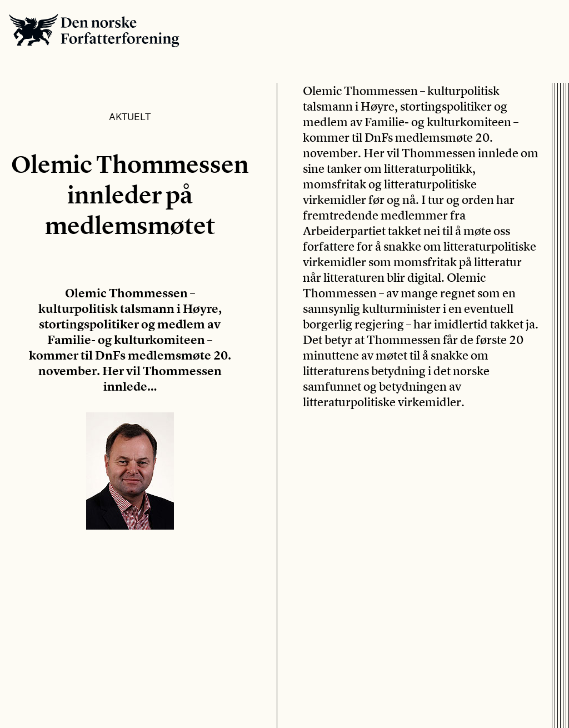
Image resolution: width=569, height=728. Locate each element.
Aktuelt (130, 116)
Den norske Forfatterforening (94, 30)
